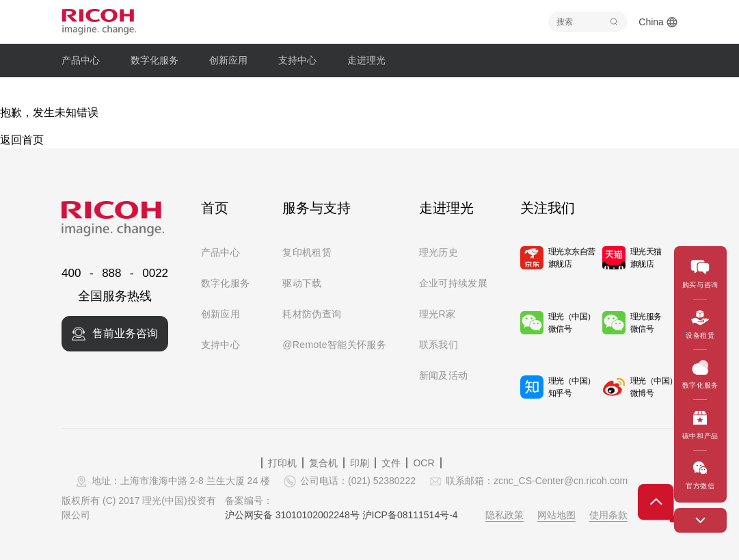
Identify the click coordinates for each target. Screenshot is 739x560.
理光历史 (439, 252)
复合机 (323, 463)
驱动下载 (302, 283)
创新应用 (220, 314)
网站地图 (556, 515)
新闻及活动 (444, 375)
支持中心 (220, 345)
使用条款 (608, 515)
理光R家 (438, 314)
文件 (391, 463)
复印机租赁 (307, 252)
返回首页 (22, 140)
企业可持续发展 (453, 283)
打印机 (282, 463)
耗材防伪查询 (312, 314)
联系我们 (439, 345)
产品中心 (220, 252)
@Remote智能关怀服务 (334, 345)
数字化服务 (226, 283)
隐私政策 (505, 515)
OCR (424, 463)
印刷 (360, 463)
